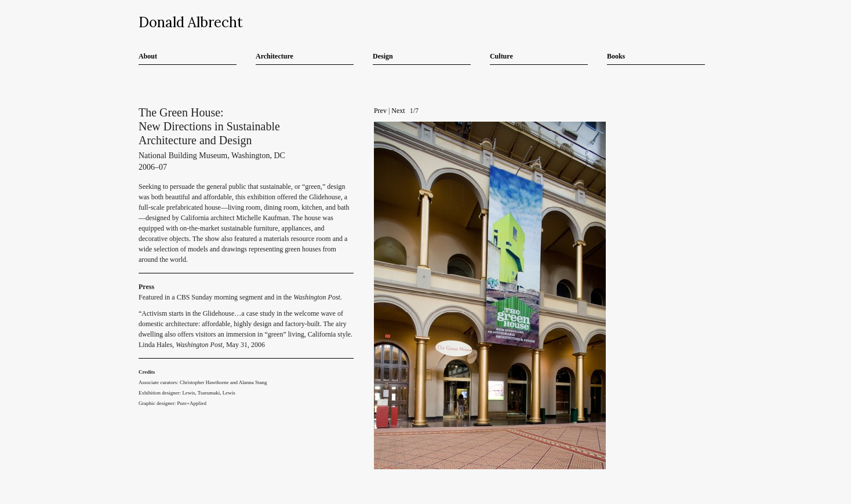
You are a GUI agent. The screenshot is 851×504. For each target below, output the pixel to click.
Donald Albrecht (191, 22)
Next (398, 111)
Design (383, 56)
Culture (501, 56)
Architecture (274, 56)
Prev (380, 111)
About (148, 56)
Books (616, 56)
